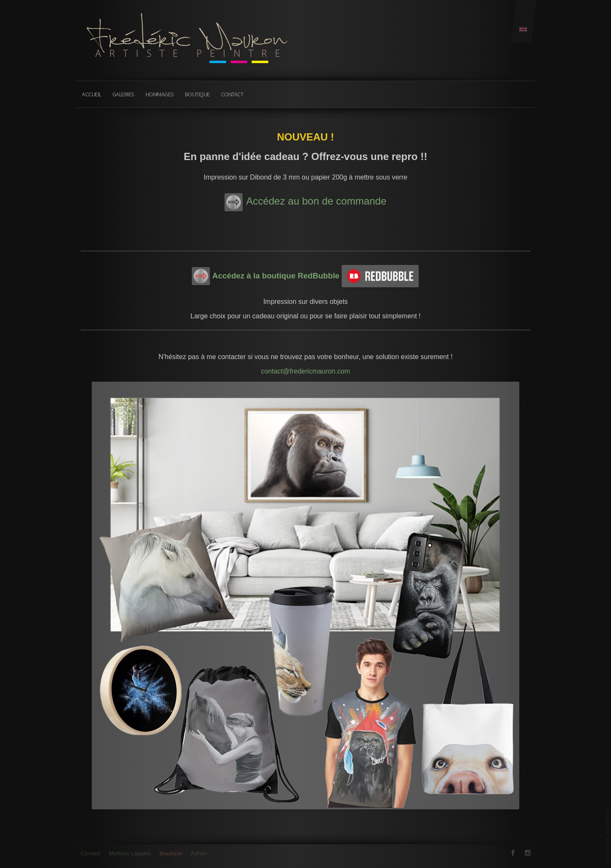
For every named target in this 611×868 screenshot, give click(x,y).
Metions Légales (130, 855)
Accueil (92, 94)
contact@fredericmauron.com (305, 371)
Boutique (198, 94)
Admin (199, 855)
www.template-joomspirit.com (608, 836)
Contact (232, 94)
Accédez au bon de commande (316, 201)
